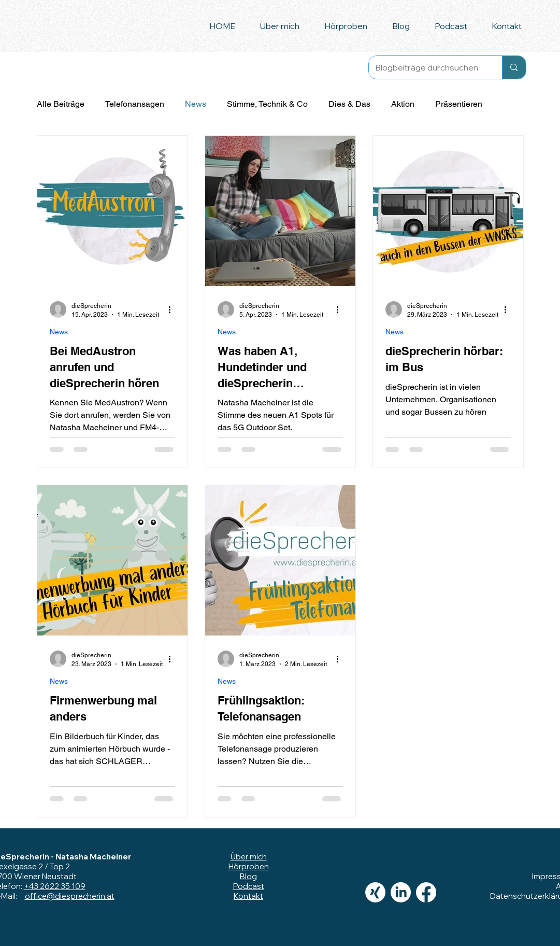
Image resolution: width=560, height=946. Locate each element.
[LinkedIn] (401, 892)
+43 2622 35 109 (55, 886)
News (196, 104)
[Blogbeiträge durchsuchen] (428, 67)
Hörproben (249, 866)
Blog (248, 876)
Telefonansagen (135, 104)
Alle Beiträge (61, 104)
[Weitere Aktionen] (174, 309)
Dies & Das (349, 104)
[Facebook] (426, 892)
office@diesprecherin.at (70, 896)
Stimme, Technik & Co (267, 104)
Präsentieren (459, 104)
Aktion (403, 104)
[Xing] (375, 892)
